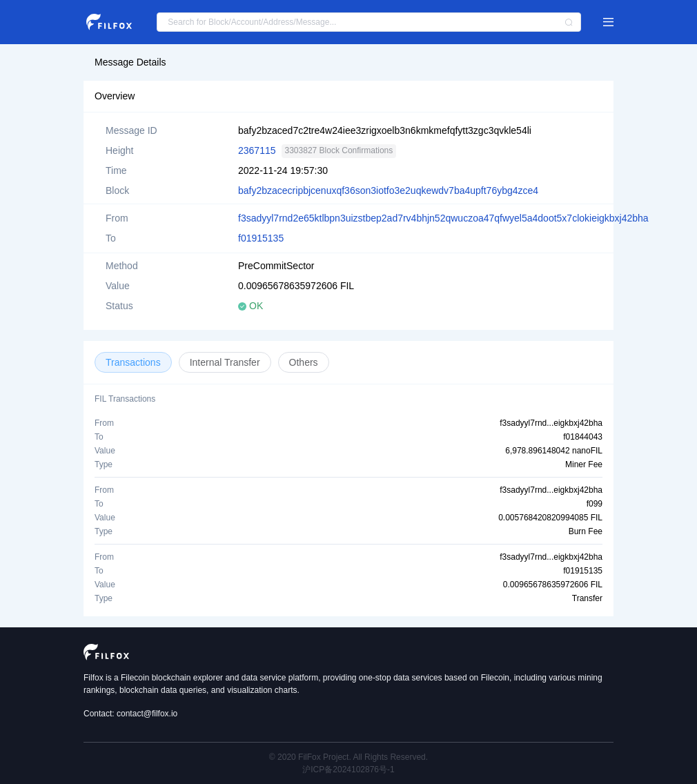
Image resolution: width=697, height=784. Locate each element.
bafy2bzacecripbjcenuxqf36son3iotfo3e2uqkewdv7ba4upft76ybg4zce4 (388, 190)
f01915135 (261, 238)
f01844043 (583, 437)
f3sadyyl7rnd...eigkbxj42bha (551, 423)
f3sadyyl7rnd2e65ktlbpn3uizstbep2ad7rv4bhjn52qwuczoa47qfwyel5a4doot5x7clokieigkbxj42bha (443, 218)
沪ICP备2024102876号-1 (348, 770)
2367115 (257, 150)
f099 (595, 504)
